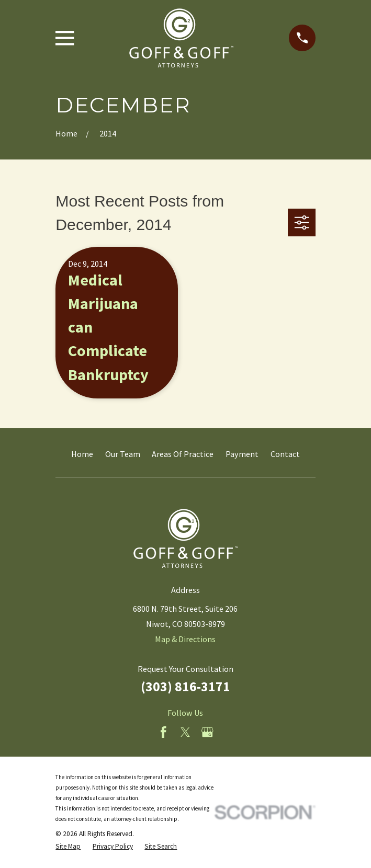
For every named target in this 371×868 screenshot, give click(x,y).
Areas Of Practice (183, 454)
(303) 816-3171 (185, 687)
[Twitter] (185, 732)
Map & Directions (185, 639)
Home (82, 454)
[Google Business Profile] (207, 732)
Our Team (123, 454)
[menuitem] (68, 847)
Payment (242, 454)
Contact (285, 454)
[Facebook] (164, 732)
